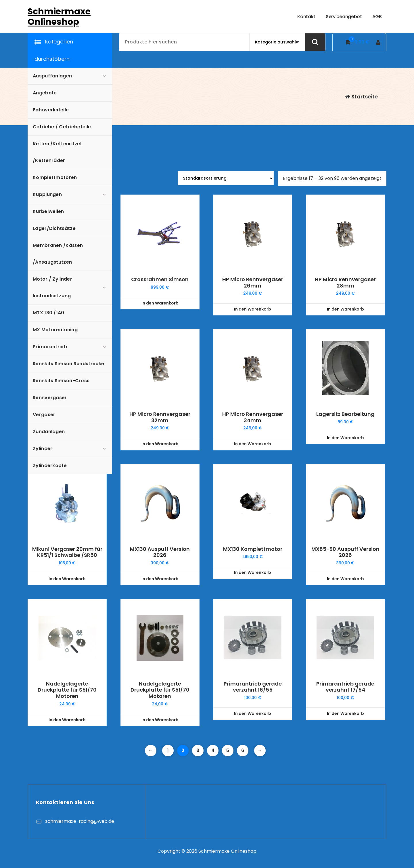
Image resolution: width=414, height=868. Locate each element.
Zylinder (43, 449)
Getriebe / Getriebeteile (62, 127)
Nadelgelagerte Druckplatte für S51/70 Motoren (67, 690)
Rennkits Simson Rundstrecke (68, 364)
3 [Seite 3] (198, 750)
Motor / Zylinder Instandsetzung (52, 287)
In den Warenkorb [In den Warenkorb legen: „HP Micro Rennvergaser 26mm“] (253, 309)
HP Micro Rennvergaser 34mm (253, 417)
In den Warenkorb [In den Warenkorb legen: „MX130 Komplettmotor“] (253, 572)
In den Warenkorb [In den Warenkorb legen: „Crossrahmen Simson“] (160, 303)
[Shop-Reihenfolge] (226, 178)
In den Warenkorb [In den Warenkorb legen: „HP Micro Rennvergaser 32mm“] (160, 444)
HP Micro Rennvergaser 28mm (345, 282)
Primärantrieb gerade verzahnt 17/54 (345, 687)
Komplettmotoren (55, 177)
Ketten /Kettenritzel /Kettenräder (57, 152)
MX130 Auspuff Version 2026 (160, 552)
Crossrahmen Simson (160, 279)
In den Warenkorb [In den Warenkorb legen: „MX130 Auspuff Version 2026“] (160, 579)
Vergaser (44, 415)
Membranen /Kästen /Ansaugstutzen (58, 254)
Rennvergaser (50, 398)
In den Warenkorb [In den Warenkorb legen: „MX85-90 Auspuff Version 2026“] (345, 579)
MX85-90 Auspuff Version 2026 (345, 552)
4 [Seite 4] (213, 750)
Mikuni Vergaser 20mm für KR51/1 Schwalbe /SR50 (67, 552)
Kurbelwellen (48, 211)
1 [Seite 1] (168, 750)
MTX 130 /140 (49, 313)
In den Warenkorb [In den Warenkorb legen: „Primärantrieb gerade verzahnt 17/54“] (345, 713)
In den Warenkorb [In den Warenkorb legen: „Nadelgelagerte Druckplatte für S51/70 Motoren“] (67, 720)
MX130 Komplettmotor (253, 549)
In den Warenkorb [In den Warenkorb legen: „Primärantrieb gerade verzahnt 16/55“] (253, 713)
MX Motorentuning (55, 330)
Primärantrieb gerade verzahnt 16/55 (253, 687)
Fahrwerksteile (51, 110)
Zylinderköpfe (50, 466)
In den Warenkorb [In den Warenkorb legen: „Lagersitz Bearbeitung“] (345, 438)
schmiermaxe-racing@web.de (80, 821)
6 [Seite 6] (243, 750)
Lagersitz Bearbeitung (345, 414)
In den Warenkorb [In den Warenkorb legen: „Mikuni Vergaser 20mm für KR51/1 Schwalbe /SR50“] (67, 579)
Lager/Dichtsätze (54, 228)
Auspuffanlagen (52, 76)
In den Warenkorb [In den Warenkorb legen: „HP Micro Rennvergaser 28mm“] (345, 309)
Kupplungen (47, 194)
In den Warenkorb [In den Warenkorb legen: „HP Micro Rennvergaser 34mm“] (253, 444)
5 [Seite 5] (228, 750)
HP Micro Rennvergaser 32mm (160, 417)
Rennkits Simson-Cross (61, 381)
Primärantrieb (50, 347)
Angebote (45, 93)
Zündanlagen (49, 432)
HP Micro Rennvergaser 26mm (253, 282)
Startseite (362, 97)
